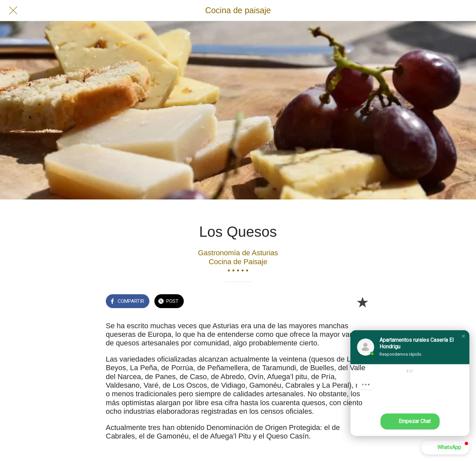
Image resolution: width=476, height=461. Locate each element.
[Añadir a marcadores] (362, 302)
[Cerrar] (13, 11)
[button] (463, 336)
